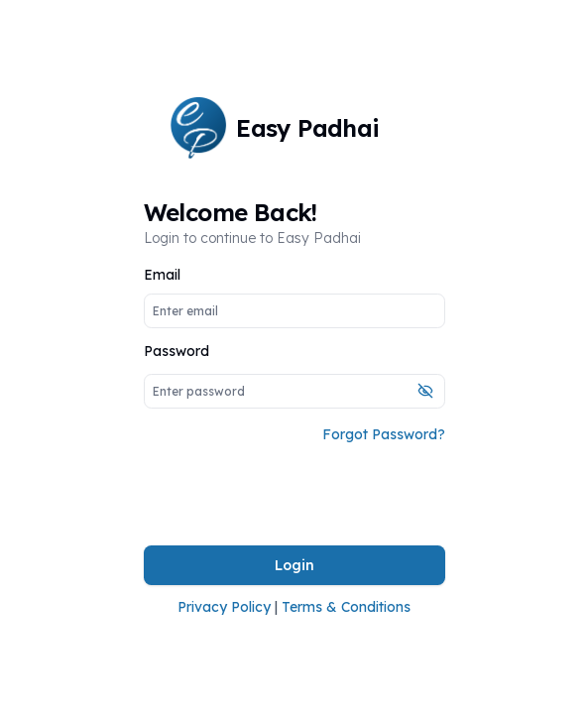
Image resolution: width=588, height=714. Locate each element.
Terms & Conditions (346, 607)
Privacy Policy (224, 607)
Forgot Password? (384, 434)
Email (162, 275)
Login (294, 565)
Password (176, 351)
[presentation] (294, 495)
